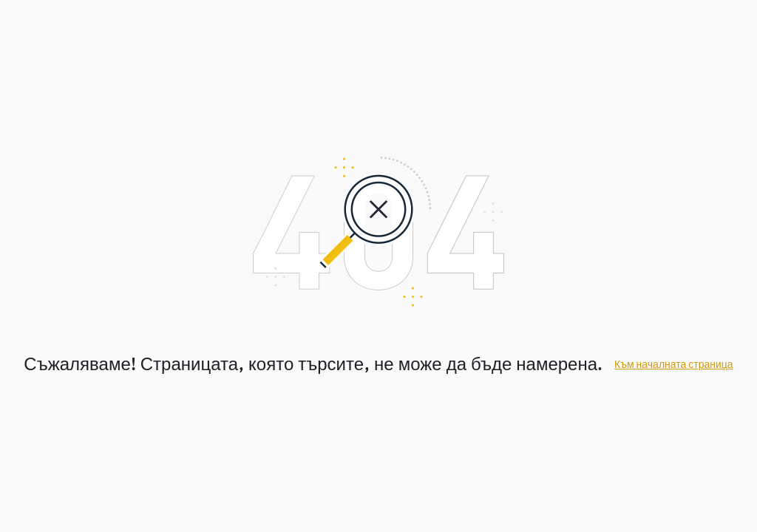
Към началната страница (674, 365)
